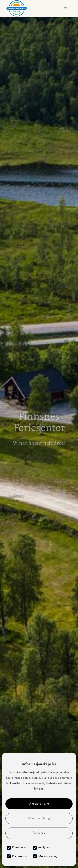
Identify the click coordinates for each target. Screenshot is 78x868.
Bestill (39, 464)
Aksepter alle (39, 804)
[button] (66, 8)
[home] (17, 8)
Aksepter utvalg (39, 818)
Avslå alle (39, 833)
